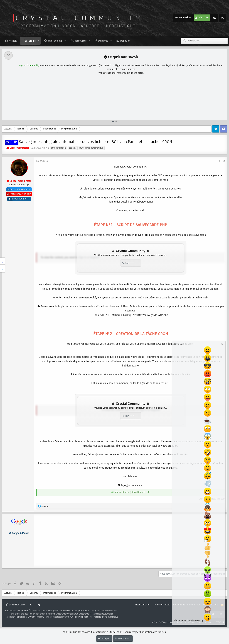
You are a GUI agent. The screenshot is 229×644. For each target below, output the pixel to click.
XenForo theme (101, 617)
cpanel (72, 148)
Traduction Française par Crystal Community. (25, 617)
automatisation (58, 148)
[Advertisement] (115, 76)
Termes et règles (162, 605)
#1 (224, 161)
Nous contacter (143, 605)
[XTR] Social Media (67, 617)
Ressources (81, 41)
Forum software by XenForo (29, 611)
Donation (125, 41)
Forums (32, 41)
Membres (103, 41)
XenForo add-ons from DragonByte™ (52, 614)
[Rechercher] (208, 41)
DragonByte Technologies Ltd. (92, 614)
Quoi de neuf (55, 41)
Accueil (13, 41)
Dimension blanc (15, 605)
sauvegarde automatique (91, 148)
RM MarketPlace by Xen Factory (98, 611)
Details (109, 614)
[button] (39, 41)
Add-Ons (58, 611)
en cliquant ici (175, 116)
